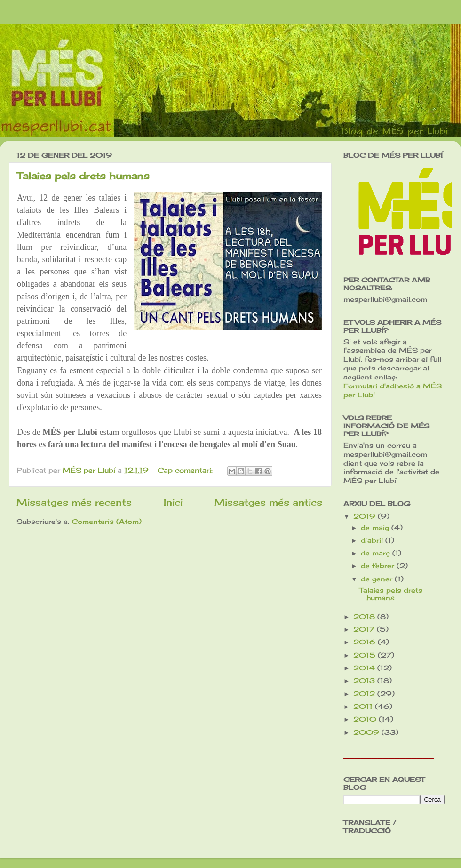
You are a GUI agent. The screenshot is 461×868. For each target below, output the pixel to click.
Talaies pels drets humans (83, 176)
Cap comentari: (186, 470)
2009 (367, 732)
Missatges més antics (268, 502)
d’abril (373, 540)
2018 (365, 617)
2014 (365, 668)
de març (377, 553)
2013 (365, 681)
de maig (376, 528)
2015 (366, 655)
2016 (366, 642)
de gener (378, 579)
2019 (366, 516)
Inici (173, 502)
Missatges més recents (74, 502)
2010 (366, 719)
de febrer (379, 566)
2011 (364, 707)
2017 (365, 629)
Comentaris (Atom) (107, 522)
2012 (365, 694)
